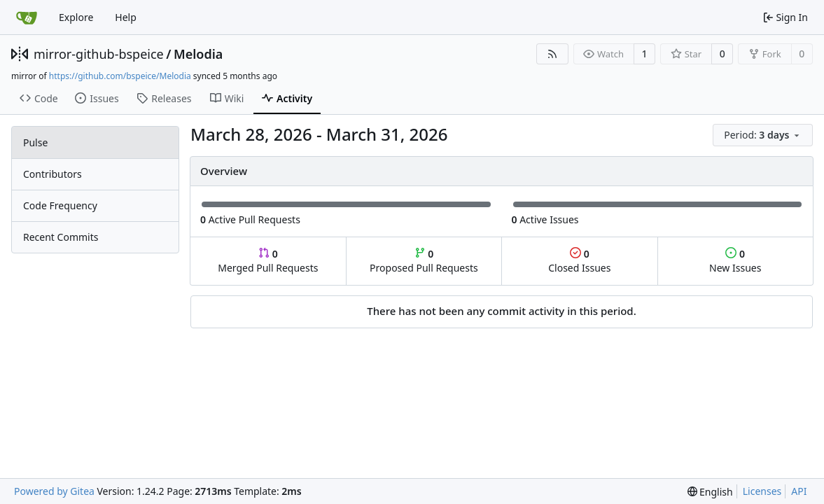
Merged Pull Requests (268, 261)
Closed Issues (579, 261)
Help (126, 17)
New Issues (735, 261)
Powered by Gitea (54, 491)
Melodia (198, 54)
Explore (76, 17)
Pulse (35, 142)
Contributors (53, 174)
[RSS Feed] (552, 54)
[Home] (27, 17)
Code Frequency (60, 205)
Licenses (762, 491)
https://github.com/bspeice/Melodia (120, 76)
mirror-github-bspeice (99, 54)
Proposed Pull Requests (424, 261)
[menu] (763, 135)
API (799, 491)
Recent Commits (61, 237)
